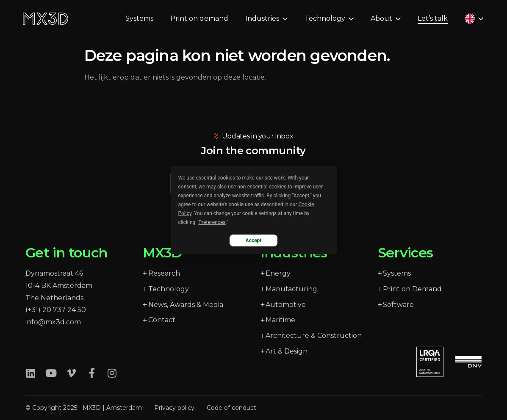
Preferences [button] (212, 222)
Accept (254, 240)
